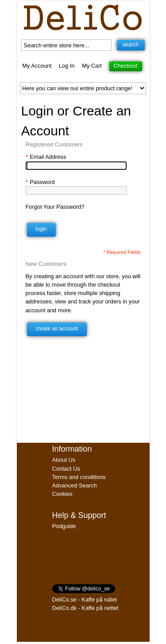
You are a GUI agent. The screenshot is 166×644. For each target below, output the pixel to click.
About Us (64, 460)
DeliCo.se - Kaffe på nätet (85, 600)
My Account (37, 66)
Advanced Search (75, 485)
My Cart (92, 66)
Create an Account (57, 329)
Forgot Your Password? (55, 207)
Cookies (62, 494)
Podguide (64, 526)
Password (40, 182)
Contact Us (66, 469)
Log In (67, 66)
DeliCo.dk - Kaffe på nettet (85, 608)
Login (41, 229)
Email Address (46, 157)
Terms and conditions (79, 477)
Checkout (126, 66)
